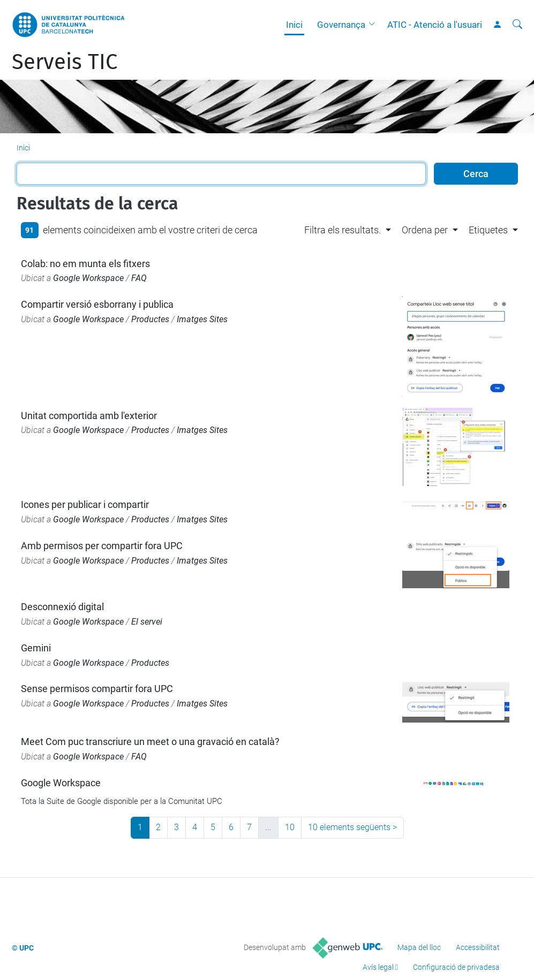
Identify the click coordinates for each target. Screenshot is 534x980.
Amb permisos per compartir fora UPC (102, 546)
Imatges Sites (202, 319)
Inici (294, 25)
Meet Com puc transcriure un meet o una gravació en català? (150, 742)
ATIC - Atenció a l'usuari (435, 25)
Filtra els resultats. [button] (343, 230)
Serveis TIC (65, 62)
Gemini (36, 648)
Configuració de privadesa (456, 967)
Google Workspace (88, 278)
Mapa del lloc (419, 947)
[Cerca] (517, 25)
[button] (374, 25)
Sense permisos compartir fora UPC (97, 689)
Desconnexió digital (62, 607)
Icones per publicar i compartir (85, 504)
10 (290, 827)
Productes (150, 319)
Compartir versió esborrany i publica (97, 304)
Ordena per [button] (425, 230)
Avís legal (378, 967)
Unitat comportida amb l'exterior (89, 416)
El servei (147, 622)
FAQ (139, 278)
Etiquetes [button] (488, 230)
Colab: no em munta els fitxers (85, 264)
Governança (341, 25)
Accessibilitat (478, 947)
